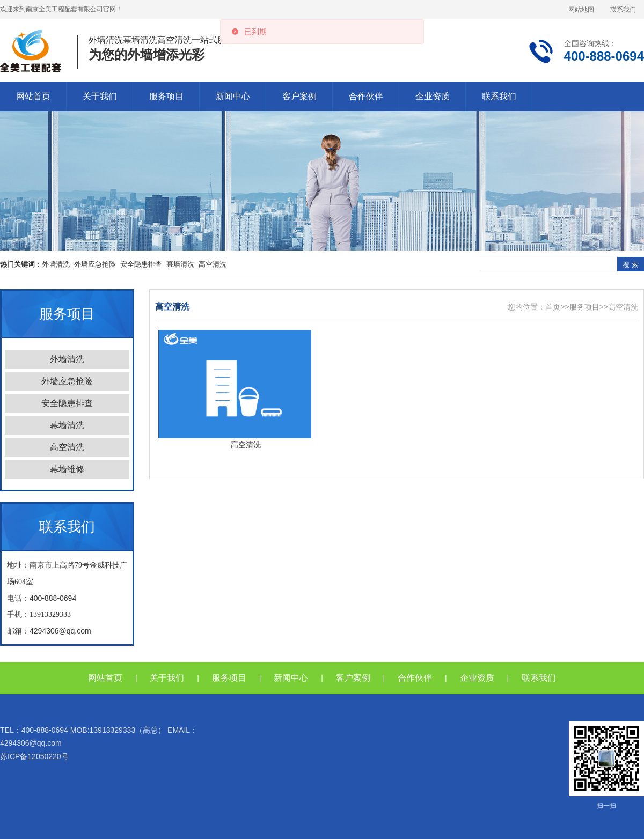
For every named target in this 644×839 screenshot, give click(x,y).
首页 (553, 307)
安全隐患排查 (141, 264)
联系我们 (623, 10)
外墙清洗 (56, 264)
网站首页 (33, 96)
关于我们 (100, 96)
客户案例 (299, 96)
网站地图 (581, 10)
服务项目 (166, 96)
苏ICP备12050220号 (34, 756)
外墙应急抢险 (95, 264)
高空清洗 (213, 264)
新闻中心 (233, 96)
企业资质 (433, 96)
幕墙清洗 (180, 264)
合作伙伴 (366, 96)
